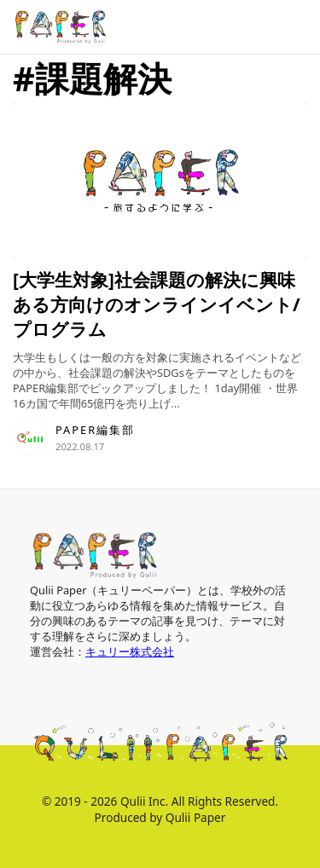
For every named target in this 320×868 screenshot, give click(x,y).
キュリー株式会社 (130, 651)
